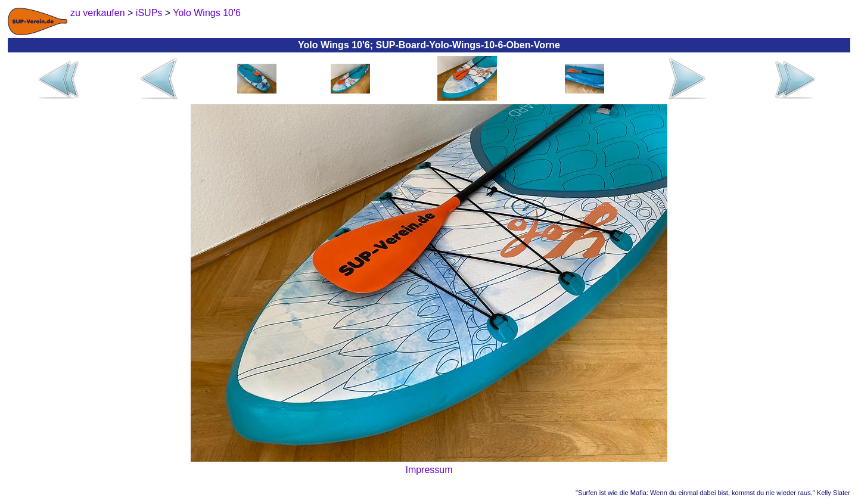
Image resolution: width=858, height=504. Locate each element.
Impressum (429, 470)
